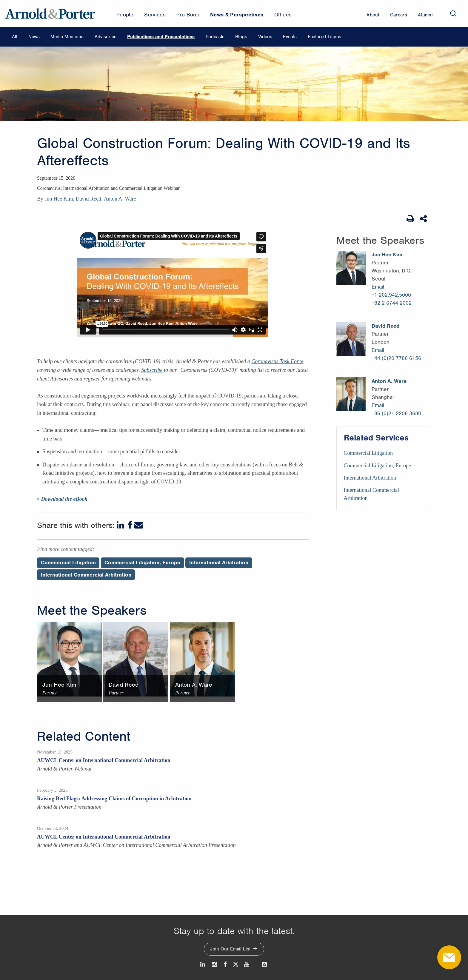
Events (290, 37)
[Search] (453, 13)
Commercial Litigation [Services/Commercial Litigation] (368, 453)
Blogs (241, 37)
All (15, 37)
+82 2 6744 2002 (392, 303)
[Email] (139, 525)
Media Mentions (67, 37)
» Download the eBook (62, 499)
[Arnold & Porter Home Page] (50, 13)
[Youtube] (247, 964)
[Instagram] (215, 964)
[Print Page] (410, 219)
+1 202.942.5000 (391, 295)
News (34, 37)
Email (378, 287)
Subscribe (152, 370)
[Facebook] (130, 525)
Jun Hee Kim (59, 199)
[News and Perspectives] (262, 964)
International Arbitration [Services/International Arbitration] (370, 478)
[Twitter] (235, 964)
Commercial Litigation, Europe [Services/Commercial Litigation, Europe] (377, 466)
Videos (265, 37)
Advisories (106, 37)
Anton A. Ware (120, 199)
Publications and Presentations (161, 37)
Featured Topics (324, 37)
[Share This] (424, 219)
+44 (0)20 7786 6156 (396, 358)
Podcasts (215, 37)
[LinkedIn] (121, 525)
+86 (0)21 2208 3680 (396, 413)
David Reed (88, 199)
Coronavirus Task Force (277, 361)
